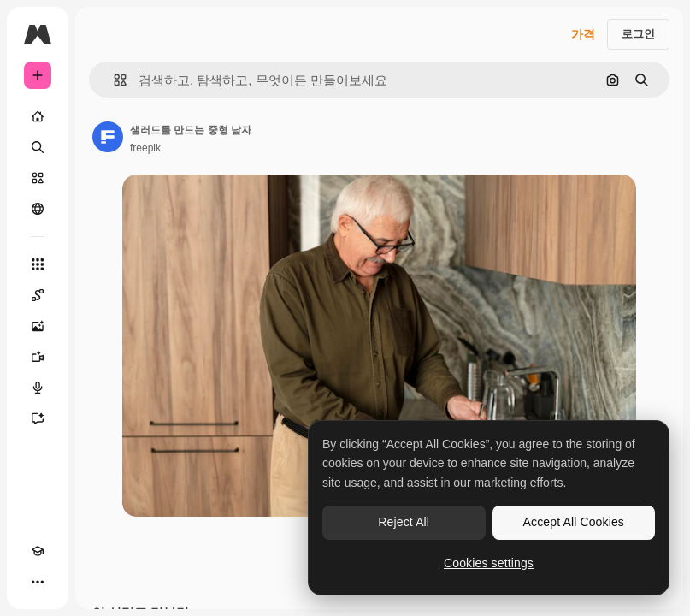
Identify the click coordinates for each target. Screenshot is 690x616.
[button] (113, 80)
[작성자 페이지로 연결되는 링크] (108, 137)
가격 (583, 34)
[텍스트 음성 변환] (38, 388)
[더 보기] (38, 582)
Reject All (404, 522)
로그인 (638, 34)
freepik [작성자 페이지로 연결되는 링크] (145, 148)
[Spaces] (38, 295)
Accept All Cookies (574, 522)
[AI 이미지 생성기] (38, 326)
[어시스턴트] (38, 418)
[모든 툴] (38, 264)
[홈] (38, 116)
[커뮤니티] (38, 209)
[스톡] (38, 178)
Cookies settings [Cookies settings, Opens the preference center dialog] (489, 563)
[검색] (38, 147)
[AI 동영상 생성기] (38, 357)
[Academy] (38, 551)
